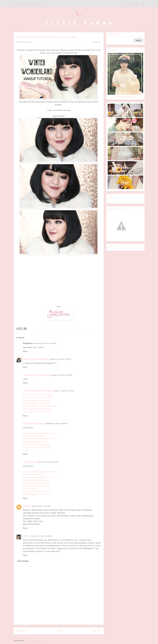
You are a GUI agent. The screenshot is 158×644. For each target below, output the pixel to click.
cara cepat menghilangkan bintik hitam (38, 439)
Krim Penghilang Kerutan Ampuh (36, 403)
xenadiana (27, 506)
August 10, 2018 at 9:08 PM (62, 375)
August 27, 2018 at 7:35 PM (64, 391)
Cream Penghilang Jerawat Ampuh (37, 400)
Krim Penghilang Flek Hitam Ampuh (37, 395)
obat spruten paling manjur (34, 423)
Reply (25, 351)
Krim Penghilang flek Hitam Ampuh (37, 409)
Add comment (23, 561)
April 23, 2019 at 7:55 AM (41, 506)
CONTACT (41, 3)
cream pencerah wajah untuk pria (36, 486)
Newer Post (21, 631)
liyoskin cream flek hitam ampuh (36, 483)
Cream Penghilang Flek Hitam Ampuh (38, 391)
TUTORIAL (31, 3)
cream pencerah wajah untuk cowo (37, 447)
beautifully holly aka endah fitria (36, 359)
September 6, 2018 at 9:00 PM (56, 424)
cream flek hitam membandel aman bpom (40, 433)
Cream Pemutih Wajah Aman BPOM (38, 398)
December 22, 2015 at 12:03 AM (45, 343)
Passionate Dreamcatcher (125, 97)
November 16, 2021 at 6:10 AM (41, 536)
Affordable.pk (88, 548)
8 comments (97, 42)
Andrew (26, 536)
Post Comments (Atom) (35, 640)
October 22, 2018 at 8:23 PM (48, 462)
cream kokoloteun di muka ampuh (37, 494)
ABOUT (23, 3)
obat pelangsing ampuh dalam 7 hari (38, 491)
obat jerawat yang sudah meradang (37, 375)
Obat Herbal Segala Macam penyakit (38, 412)
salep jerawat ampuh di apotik (35, 442)
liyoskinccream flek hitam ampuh (36, 444)
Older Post (96, 631)
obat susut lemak (30, 462)
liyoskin (26, 450)
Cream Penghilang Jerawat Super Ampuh (40, 406)
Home (16, 3)
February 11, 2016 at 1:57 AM (60, 359)
